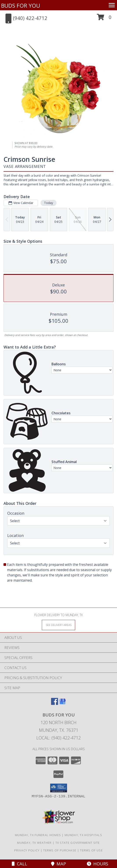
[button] (104, 19)
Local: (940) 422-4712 (58, 738)
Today (49, 203)
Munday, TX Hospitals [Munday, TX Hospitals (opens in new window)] (83, 835)
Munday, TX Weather (34, 843)
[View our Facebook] (55, 703)
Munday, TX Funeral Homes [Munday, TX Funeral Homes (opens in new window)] (38, 835)
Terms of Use (91, 850)
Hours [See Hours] (97, 864)
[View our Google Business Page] (62, 703)
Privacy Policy (27, 850)
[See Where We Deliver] (58, 625)
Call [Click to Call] (19, 864)
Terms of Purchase (60, 850)
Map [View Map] (58, 864)
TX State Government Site (78, 843)
